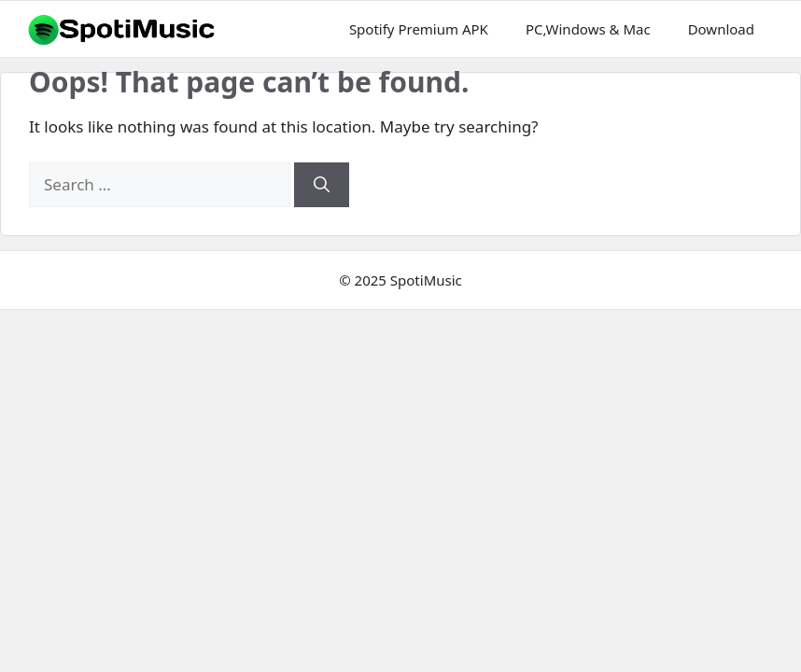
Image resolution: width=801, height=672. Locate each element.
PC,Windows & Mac (588, 29)
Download (721, 29)
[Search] (322, 185)
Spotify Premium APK (419, 29)
